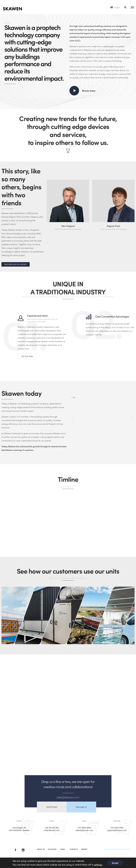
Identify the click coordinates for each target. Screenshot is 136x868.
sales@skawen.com (84, 830)
